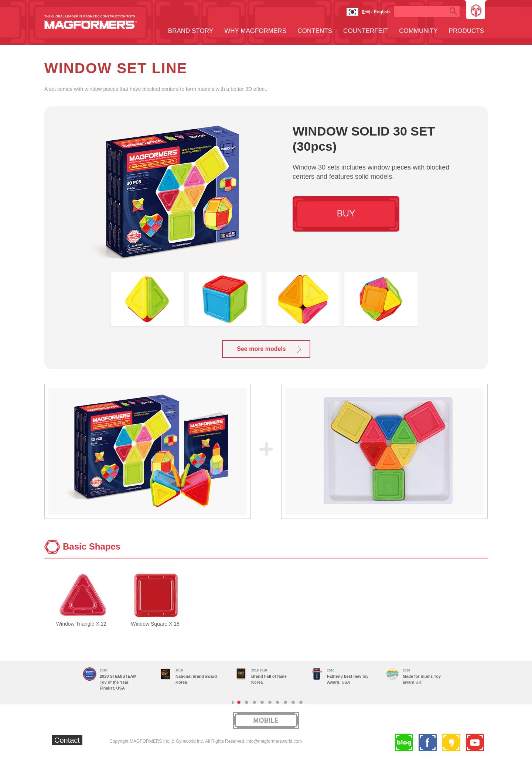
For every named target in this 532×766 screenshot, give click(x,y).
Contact (67, 740)
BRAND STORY (191, 31)
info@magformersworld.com (274, 741)
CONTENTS (315, 31)
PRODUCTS (466, 31)
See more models (261, 349)
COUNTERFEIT (366, 31)
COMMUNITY (418, 31)
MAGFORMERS (91, 22)
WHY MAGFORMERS (255, 31)
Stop (233, 702)
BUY (346, 213)
